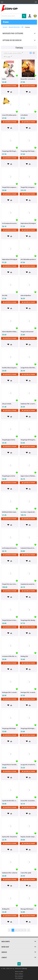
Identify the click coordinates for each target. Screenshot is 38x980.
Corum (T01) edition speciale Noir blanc (10, 115)
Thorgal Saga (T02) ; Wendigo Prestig (28, 620)
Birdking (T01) (6, 909)
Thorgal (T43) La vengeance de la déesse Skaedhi (10, 187)
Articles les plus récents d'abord (13, 53)
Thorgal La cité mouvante (27, 332)
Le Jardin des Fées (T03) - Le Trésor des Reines (10, 801)
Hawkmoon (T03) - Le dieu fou (10, 873)
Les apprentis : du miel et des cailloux (28, 765)
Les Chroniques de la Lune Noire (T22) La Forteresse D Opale (10, 548)
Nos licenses (19, 978)
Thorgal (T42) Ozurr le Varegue (10, 620)
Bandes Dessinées (14, 27)
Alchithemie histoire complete (10, 512)
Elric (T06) (5, 295)
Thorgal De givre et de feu (9, 476)
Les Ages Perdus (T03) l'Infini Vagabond (28, 368)
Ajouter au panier (10, 86)
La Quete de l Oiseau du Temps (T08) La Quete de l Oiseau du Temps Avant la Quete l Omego (28, 548)
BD (22, 27)
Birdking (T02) (24, 656)
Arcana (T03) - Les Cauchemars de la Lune (28, 801)
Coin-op (24, 968)
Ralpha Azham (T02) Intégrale (28, 223)
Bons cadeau (19, 974)
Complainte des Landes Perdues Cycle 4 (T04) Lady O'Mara (28, 584)
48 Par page (8, 57)
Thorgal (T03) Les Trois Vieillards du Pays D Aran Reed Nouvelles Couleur (10, 765)
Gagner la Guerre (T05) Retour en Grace (28, 476)
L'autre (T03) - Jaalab (26, 873)
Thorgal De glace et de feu (9, 440)
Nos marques (19, 976)
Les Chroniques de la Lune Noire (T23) (10, 223)
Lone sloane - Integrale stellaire (28, 512)
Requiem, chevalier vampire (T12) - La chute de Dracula (28, 837)
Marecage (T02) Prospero (27, 909)
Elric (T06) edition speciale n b (28, 259)
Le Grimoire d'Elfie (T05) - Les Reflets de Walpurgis (10, 656)
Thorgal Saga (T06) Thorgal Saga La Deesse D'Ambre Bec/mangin (10, 151)
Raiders (4, 79)
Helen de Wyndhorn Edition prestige (10, 332)
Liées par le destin (7, 404)
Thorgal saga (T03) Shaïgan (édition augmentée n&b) (28, 728)
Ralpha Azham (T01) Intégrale (10, 259)
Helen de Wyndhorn (26, 295)
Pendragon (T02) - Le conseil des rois (10, 692)
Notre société (19, 971)
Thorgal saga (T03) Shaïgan (9, 728)
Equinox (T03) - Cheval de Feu (10, 837)
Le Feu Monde (24, 115)
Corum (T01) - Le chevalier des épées (28, 79)
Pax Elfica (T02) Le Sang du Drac (10, 368)
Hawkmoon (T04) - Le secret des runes (28, 404)
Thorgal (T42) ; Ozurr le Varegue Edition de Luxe (10, 584)
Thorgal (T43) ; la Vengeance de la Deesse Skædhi (28, 187)
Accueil (5, 27)
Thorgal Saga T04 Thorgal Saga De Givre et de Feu (28, 440)
